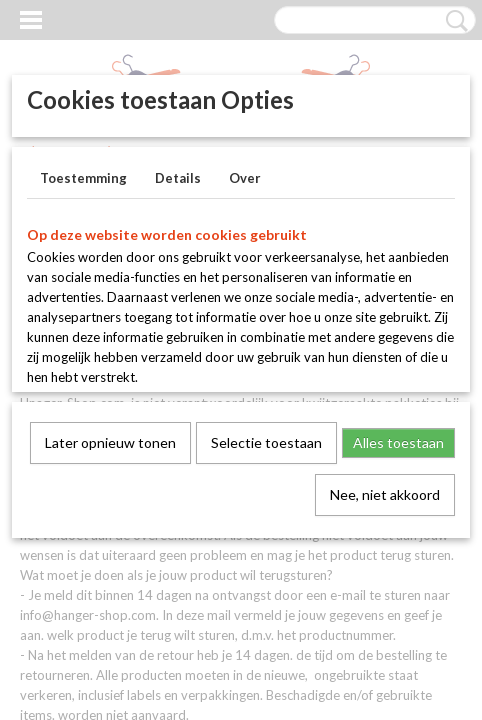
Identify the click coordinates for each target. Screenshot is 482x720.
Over (245, 178)
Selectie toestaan (266, 442)
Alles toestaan (398, 442)
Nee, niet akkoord (385, 494)
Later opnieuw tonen (110, 442)
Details (178, 178)
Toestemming (83, 178)
